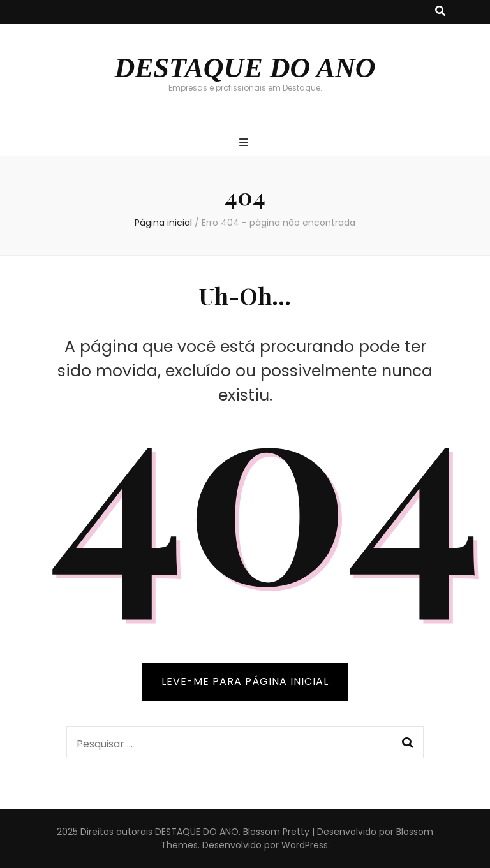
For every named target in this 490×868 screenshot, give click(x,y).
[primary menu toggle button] (245, 143)
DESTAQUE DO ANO (245, 68)
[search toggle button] (440, 12)
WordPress (305, 845)
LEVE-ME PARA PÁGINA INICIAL (245, 681)
